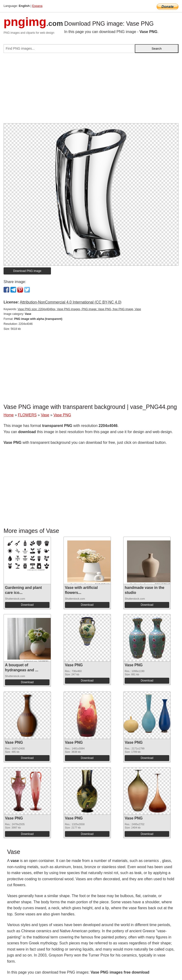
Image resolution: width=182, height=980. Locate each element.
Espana (37, 6)
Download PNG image (27, 271)
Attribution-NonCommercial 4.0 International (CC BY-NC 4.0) (71, 302)
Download (27, 605)
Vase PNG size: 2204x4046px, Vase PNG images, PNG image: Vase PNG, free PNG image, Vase (79, 309)
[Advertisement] (91, 90)
